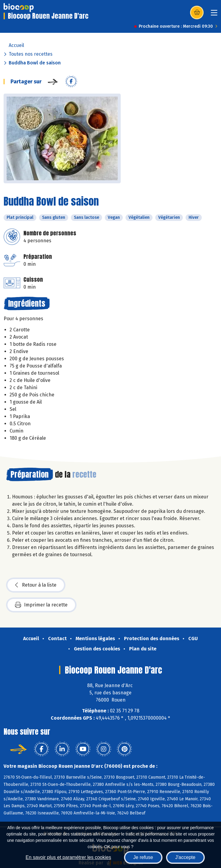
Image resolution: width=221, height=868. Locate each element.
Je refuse (143, 857)
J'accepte (185, 857)
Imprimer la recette (41, 605)
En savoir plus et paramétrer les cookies (68, 857)
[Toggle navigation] (214, 15)
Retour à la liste (36, 585)
